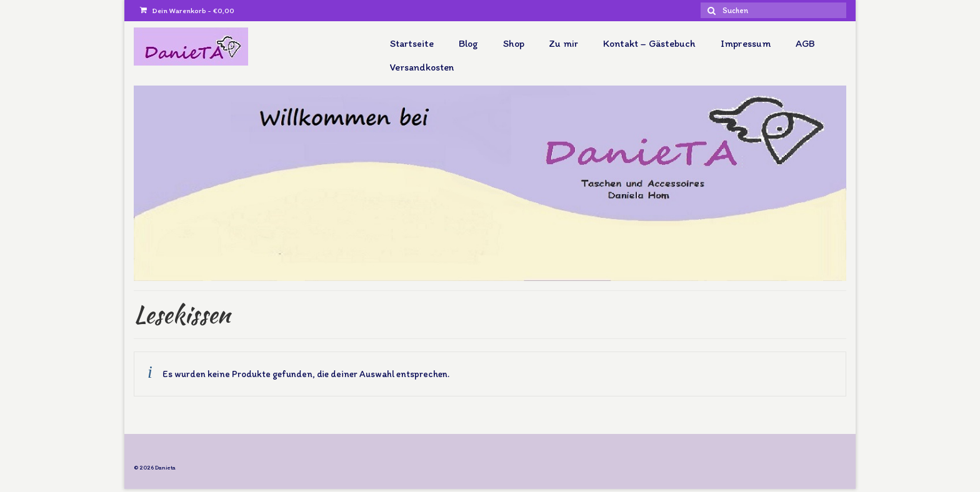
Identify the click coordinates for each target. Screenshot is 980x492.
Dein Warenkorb (187, 11)
